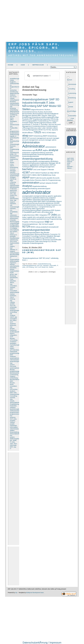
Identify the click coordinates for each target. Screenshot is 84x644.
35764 (40, 130)
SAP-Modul (12, 162)
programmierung (15, 412)
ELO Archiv (52, 241)
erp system (14, 231)
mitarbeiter (13, 426)
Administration (15, 360)
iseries (12, 269)
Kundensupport (52, 126)
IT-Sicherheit (13, 89)
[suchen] (42, 76)
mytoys (12, 294)
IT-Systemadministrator (17, 259)
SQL (11, 399)
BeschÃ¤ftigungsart (73, 111)
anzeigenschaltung (40, 196)
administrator (37, 192)
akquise (49, 183)
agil (34, 150)
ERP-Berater (12, 382)
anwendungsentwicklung (18, 361)
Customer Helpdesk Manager (50, 236)
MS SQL (58, 217)
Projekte (25, 222)
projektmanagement (16, 371)
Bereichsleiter (14, 156)
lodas (24, 217)
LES (59, 215)
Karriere (12, 172)
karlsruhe (13, 325)
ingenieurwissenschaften (18, 185)
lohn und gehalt (38, 217)
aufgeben (52, 198)
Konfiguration (14, 225)
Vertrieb (12, 398)
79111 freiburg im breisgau (13, 235)
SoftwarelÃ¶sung (15, 83)
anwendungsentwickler (17, 310)
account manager (53, 138)
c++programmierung (44, 207)
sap (15, 447)
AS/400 (57, 203)
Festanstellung (43, 121)
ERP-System (56, 210)
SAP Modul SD (52, 106)
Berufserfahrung (15, 379)
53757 (33, 173)
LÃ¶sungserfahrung (29, 128)
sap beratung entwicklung (14, 108)
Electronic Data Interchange (38, 241)
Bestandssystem (28, 234)
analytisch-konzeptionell (50, 227)
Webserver (13, 256)
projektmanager (15, 353)
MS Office (13, 320)
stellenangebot (15, 439)
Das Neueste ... (71, 166)
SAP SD (13, 305)
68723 (57, 173)
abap (25, 136)
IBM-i (37, 215)
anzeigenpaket (28, 196)
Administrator (14, 429)
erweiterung (14, 92)
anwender (49, 153)
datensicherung (15, 111)
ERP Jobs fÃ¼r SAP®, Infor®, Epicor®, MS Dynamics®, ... (34, 48)
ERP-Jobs (13, 393)
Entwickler (13, 406)
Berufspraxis (27, 115)
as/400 (12, 304)
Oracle (12, 401)
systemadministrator (16, 358)
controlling (13, 312)
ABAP (12, 317)
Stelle (15, 440)
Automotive (48, 112)
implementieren (15, 243)
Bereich (70, 80)
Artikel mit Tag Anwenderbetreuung (41, 55)
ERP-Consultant (13, 290)
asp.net (12, 116)
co (11, 85)
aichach (43, 183)
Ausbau (41, 112)
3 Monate (51, 170)
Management (33, 130)
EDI (51, 238)
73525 (37, 132)
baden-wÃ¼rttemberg (15, 349)
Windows (13, 192)
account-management (30, 140)
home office (12, 119)
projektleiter (14, 212)
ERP (11, 447)
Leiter (39, 128)
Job (50, 124)
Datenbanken (27, 238)
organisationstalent (29, 219)
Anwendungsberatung (45, 154)
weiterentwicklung (16, 292)
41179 (46, 130)
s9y (16, 593)
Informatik (13, 445)
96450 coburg (35, 227)
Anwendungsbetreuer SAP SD (41, 99)
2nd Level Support (40, 170)
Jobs (11, 444)
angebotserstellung (38, 153)
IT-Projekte (13, 228)
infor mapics (12, 245)
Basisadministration (29, 205)
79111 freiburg (12, 298)
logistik (12, 136)
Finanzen (55, 121)
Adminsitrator (27, 150)
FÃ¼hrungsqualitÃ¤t (30, 121)
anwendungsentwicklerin (31, 232)
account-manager (45, 140)
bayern (12, 333)
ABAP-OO (26, 138)
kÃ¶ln (12, 154)
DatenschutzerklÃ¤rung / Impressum (42, 643)
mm (11, 126)
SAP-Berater (12, 338)
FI (23, 212)
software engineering (14, 158)
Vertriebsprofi (14, 153)
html (11, 151)
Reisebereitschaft (16, 238)
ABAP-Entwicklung (14, 167)
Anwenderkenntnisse (30, 112)
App (42, 232)
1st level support (48, 224)
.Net (40, 224)
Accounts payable (46, 178)
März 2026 (70, 160)
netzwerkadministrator (17, 103)
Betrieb (34, 115)
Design (12, 197)
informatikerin (14, 230)
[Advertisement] (42, 21)
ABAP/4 (33, 178)
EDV (15, 444)
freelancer (13, 330)
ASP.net (53, 165)
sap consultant (13, 318)
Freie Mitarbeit (13, 280)
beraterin (13, 102)
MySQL (12, 264)
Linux (12, 164)
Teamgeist (13, 121)
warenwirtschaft (15, 266)
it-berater (13, 220)
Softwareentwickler (16, 394)
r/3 (30, 222)
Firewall (25, 123)
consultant (13, 386)
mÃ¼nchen (14, 389)
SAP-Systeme (13, 323)
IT (11, 449)
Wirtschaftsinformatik (17, 434)
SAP (40, 106)
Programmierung (55, 219)
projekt (12, 424)
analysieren (26, 153)
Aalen (54, 133)
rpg (11, 301)
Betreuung (39, 234)
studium (12, 391)
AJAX (39, 150)
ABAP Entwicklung (35, 136)
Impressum (38, 65)
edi (11, 314)
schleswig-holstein (13, 308)
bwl (11, 388)
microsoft (13, 366)
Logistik (29, 217)
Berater (12, 370)
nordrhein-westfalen (13, 342)
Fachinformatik (15, 345)
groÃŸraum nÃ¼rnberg (41, 212)
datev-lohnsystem (38, 209)
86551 (35, 175)
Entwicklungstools (37, 243)
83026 (25, 175)
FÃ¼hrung (54, 119)
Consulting (13, 396)
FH (50, 121)
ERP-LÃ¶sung (13, 181)
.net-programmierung (30, 203)
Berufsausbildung (16, 255)
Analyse (12, 315)
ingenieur (13, 263)
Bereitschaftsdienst (51, 114)
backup (47, 200)
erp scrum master (13, 97)
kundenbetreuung (16, 133)
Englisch (13, 82)
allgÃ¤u (46, 150)
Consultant (26, 236)
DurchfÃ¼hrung (38, 238)
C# (15, 154)
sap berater (12, 328)
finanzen (13, 146)
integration (13, 335)
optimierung (14, 240)
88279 (40, 175)
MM (53, 217)
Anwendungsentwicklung (37, 159)
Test (11, 139)
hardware (13, 296)
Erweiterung (38, 119)
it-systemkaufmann (15, 137)
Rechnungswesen (16, 222)
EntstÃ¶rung (27, 117)
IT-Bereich (13, 189)
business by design (44, 205)
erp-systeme (13, 416)
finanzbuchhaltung (16, 141)
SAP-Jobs (13, 419)
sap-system (12, 364)
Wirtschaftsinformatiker (17, 402)
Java (11, 200)
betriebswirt (14, 278)
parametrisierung (43, 219)
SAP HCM (13, 241)
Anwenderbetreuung (44, 264)
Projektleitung (14, 404)
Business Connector (50, 234)
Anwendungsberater (16, 223)
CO (54, 207)
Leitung (25, 130)
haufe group (12, 273)
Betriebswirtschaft (16, 373)
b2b (42, 200)
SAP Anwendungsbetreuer (17, 144)
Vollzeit (12, 422)
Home (11, 65)
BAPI (40, 201)
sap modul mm (13, 194)
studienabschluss (16, 332)
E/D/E (47, 238)
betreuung (13, 190)
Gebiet (31, 123)
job (11, 440)
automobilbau (27, 200)
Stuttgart (13, 177)
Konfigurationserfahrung (18, 227)
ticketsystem (14, 218)
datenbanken (14, 199)
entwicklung (14, 378)
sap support (13, 201)
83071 (30, 175)
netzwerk (13, 204)
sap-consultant (13, 285)
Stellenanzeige (15, 134)
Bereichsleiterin (38, 114)
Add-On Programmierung (51, 180)
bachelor (28, 169)
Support (12, 376)
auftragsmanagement (47, 167)
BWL (39, 115)
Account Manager (13, 170)
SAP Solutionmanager (15, 124)
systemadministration (17, 368)
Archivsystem (45, 165)
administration (31, 183)
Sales (12, 347)
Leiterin (55, 128)
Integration (43, 215)
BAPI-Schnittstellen (49, 201)
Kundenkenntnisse (39, 126)
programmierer (15, 414)
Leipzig (12, 302)
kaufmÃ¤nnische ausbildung (15, 114)
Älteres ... (70, 168)
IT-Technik (35, 124)
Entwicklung (36, 117)
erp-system (12, 436)
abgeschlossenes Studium (41, 110)
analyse (54, 150)
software (13, 407)
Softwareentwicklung (17, 411)
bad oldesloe (13, 249)
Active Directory (36, 180)
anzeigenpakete (44, 161)
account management (38, 138)
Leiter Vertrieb (47, 128)
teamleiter (13, 268)
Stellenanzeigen (15, 105)
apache (50, 196)
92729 (26, 227)
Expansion (46, 119)
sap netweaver (13, 214)
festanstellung (14, 432)
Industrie (13, 208)
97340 (49, 133)
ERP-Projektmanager (15, 148)
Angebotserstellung (39, 186)
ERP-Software (13, 356)
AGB (23, 65)
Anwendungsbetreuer (17, 207)
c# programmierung (15, 130)
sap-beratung (14, 275)
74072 (44, 133)
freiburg (12, 184)
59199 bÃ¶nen (28, 133)
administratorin (51, 147)
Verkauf (12, 287)
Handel (36, 123)
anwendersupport (44, 189)
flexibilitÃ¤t (28, 212)
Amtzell (55, 183)
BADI (35, 201)
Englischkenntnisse (16, 87)
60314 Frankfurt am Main (45, 173)
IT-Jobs (12, 442)
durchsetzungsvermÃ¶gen (32, 210)
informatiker (14, 427)
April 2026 (70, 158)
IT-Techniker (43, 124)
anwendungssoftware (30, 161)
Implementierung (15, 271)
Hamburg (13, 179)
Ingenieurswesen (46, 123)
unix (11, 194)
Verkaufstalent (15, 253)
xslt (11, 205)
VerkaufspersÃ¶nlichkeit (18, 100)
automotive (37, 200)
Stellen (12, 430)
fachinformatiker (15, 409)
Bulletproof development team (35, 593)
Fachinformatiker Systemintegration (16, 175)
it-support (14, 250)
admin (54, 140)
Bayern (59, 201)
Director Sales (47, 115)
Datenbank (13, 352)
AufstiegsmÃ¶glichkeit (30, 167)
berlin (12, 384)
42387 (26, 172)
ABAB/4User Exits (49, 175)
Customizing (14, 375)
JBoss (12, 282)
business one (56, 205)
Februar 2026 (70, 162)
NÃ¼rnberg (29, 106)
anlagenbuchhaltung (30, 189)
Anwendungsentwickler (31, 156)
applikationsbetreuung (40, 198)
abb (38, 178)
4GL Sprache (53, 130)
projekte (12, 421)
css (11, 210)
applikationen (34, 165)
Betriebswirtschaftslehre (18, 187)
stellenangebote (15, 261)
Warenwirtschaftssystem (18, 217)
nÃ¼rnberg (14, 340)
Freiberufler (14, 128)
